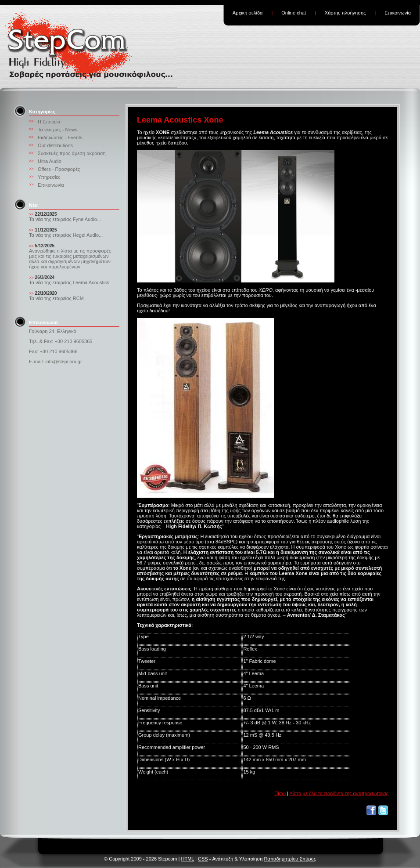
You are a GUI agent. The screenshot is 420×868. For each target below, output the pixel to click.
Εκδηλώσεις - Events (60, 137)
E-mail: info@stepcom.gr (56, 362)
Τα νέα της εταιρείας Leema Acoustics (69, 282)
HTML (187, 859)
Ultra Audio (50, 161)
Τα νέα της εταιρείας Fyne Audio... (65, 219)
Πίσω (280, 793)
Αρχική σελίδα (248, 13)
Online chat (294, 13)
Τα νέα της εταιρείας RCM (56, 298)
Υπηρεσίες (49, 177)
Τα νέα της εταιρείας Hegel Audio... (66, 235)
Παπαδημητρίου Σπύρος (290, 859)
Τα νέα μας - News (57, 130)
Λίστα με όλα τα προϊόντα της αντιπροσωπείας (339, 793)
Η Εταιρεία (49, 122)
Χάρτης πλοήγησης (345, 13)
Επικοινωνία (398, 13)
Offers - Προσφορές (59, 169)
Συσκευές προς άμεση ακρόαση (72, 153)
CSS (203, 859)
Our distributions (55, 145)
